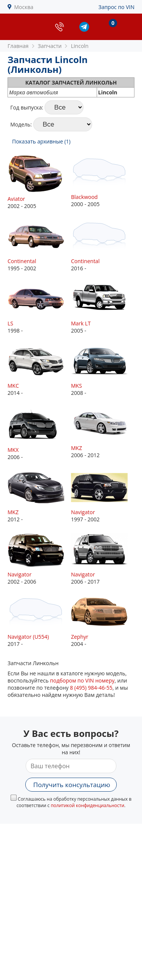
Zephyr (80, 637)
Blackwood (84, 197)
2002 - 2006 (39, 559)
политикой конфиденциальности (87, 805)
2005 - (103, 307)
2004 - (103, 621)
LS (10, 323)
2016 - (103, 245)
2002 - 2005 (39, 182)
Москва (24, 7)
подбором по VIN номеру (82, 680)
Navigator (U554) (28, 637)
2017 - (39, 621)
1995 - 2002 (39, 245)
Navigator (83, 512)
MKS (76, 386)
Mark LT (81, 323)
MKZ (76, 448)
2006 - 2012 (103, 432)
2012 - (39, 496)
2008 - (103, 370)
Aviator (16, 199)
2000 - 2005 (103, 181)
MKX (13, 450)
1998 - (39, 307)
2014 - (39, 370)
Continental (22, 261)
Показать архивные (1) (41, 141)
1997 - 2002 (103, 496)
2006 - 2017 (103, 559)
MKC (13, 386)
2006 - (39, 433)
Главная (18, 46)
